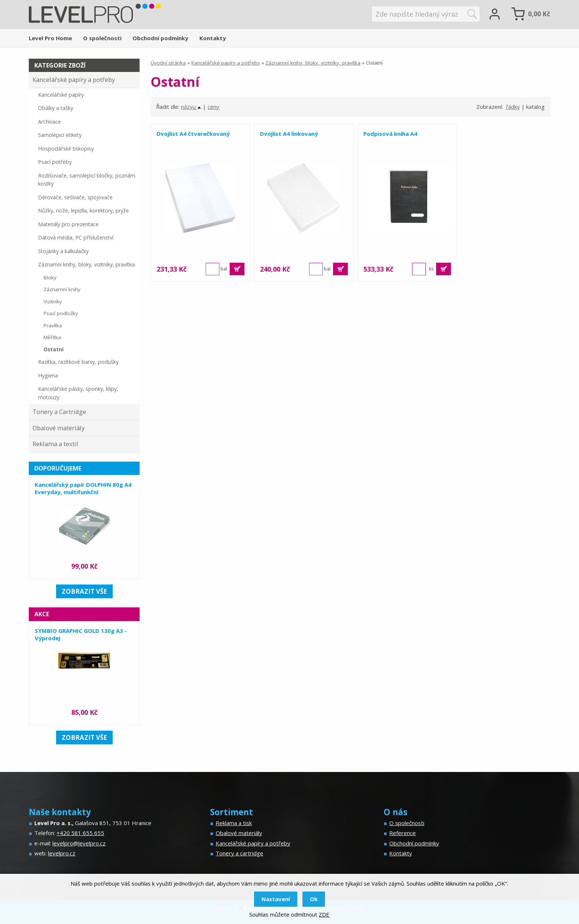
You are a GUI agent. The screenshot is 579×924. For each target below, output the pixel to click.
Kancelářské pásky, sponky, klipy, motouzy (78, 393)
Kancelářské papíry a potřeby (226, 63)
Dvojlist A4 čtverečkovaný (193, 134)
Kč (539, 14)
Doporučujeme (58, 468)
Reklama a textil (55, 444)
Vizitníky (53, 301)
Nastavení (276, 899)
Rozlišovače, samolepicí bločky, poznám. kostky (87, 180)
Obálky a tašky (56, 108)
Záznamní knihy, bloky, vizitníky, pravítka (313, 63)
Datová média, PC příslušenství (76, 237)
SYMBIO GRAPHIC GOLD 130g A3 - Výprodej (81, 634)
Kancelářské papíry (61, 95)
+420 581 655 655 (80, 833)
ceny (213, 107)
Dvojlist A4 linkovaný (286, 134)
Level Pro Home (50, 38)
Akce (42, 614)
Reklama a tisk (234, 823)
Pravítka (53, 325)
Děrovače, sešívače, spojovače (75, 197)
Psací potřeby (55, 162)
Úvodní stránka (168, 63)
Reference (402, 833)
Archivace (49, 122)
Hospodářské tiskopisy (66, 149)
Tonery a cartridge (239, 853)
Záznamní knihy (62, 289)
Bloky (50, 277)
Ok (314, 899)
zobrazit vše (84, 591)
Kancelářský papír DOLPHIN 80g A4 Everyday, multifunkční (83, 488)
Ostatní (54, 349)
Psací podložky (61, 313)
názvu (191, 107)
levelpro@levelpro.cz (79, 843)
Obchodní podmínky (160, 38)
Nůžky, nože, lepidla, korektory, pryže (83, 211)
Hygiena (48, 375)
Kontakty (213, 38)
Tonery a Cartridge (59, 412)
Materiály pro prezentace (68, 224)
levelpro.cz (62, 853)
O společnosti (102, 38)
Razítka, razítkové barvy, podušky (78, 362)
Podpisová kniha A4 (385, 134)
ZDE (324, 914)
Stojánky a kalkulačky (63, 251)
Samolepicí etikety (60, 135)
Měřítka (52, 337)
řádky (513, 107)
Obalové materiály (59, 428)
